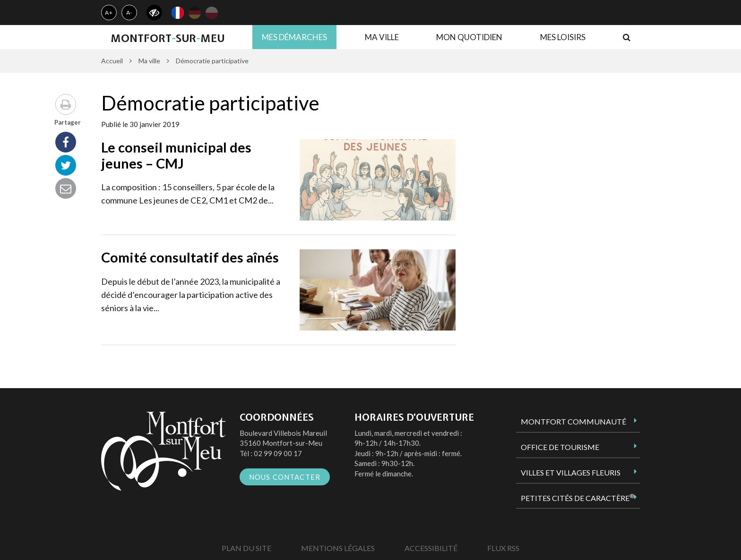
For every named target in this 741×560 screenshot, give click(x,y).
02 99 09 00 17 (278, 453)
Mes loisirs (563, 37)
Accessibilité (431, 548)
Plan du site (246, 548)
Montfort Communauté (573, 421)
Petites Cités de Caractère (577, 498)
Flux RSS (503, 548)
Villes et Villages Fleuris (571, 472)
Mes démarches (294, 37)
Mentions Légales (338, 548)
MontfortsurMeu (168, 38)
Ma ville (382, 37)
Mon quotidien (469, 37)
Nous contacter (285, 477)
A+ (109, 13)
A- (129, 13)
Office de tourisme (560, 447)
